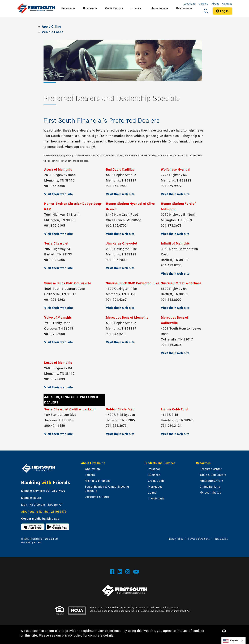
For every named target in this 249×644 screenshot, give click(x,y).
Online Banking (210, 487)
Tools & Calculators (213, 475)
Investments (156, 498)
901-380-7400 (56, 491)
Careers (204, 4)
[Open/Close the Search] (206, 11)
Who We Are (93, 469)
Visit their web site (59, 194)
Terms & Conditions (199, 539)
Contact (227, 4)
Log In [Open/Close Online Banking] (222, 11)
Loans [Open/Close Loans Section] (135, 8)
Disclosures (221, 539)
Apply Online (51, 26)
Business (154, 475)
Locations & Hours (97, 497)
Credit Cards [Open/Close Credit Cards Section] (113, 8)
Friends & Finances (97, 481)
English (231, 641)
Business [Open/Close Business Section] (89, 8)
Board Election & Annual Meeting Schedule (107, 489)
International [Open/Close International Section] (158, 8)
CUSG (37, 542)
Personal (154, 469)
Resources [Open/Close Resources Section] (183, 8)
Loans (152, 492)
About (215, 4)
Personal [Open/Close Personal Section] (67, 8)
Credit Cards (156, 481)
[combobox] (233, 641)
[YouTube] (136, 571)
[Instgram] (128, 571)
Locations (189, 4)
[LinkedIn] (121, 571)
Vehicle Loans (53, 32)
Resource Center (211, 469)
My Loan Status (210, 492)
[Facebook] (113, 571)
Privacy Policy (175, 539)
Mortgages (155, 487)
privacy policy (72, 635)
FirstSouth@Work (211, 481)
